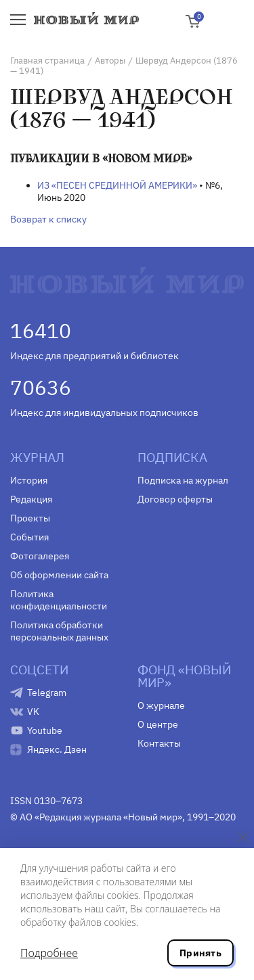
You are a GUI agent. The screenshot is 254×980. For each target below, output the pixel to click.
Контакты (159, 743)
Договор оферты (175, 499)
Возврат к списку (48, 219)
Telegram (47, 693)
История (29, 480)
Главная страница (47, 61)
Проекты (30, 518)
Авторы (110, 61)
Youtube (45, 730)
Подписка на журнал (183, 480)
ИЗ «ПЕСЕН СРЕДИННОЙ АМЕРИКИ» (117, 185)
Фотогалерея (40, 556)
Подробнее (49, 953)
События (29, 537)
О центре (158, 724)
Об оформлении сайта (59, 575)
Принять (200, 953)
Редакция (31, 499)
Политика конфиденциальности (59, 600)
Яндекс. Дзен (57, 749)
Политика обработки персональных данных (59, 631)
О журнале (161, 705)
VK (33, 711)
